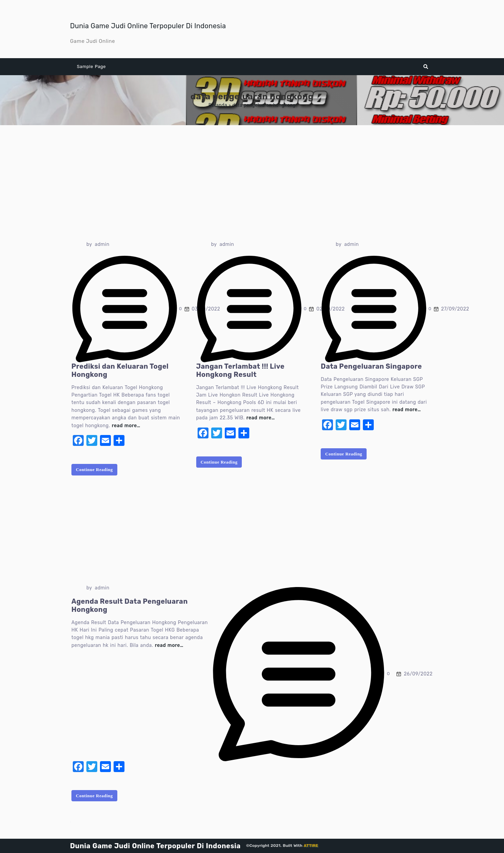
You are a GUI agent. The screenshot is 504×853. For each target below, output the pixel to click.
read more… (126, 426)
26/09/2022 (418, 674)
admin (102, 244)
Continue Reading (94, 470)
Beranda (218, 105)
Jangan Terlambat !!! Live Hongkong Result (240, 370)
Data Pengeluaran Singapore (371, 366)
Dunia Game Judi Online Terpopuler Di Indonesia (148, 26)
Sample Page (91, 66)
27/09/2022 (455, 309)
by (89, 244)
